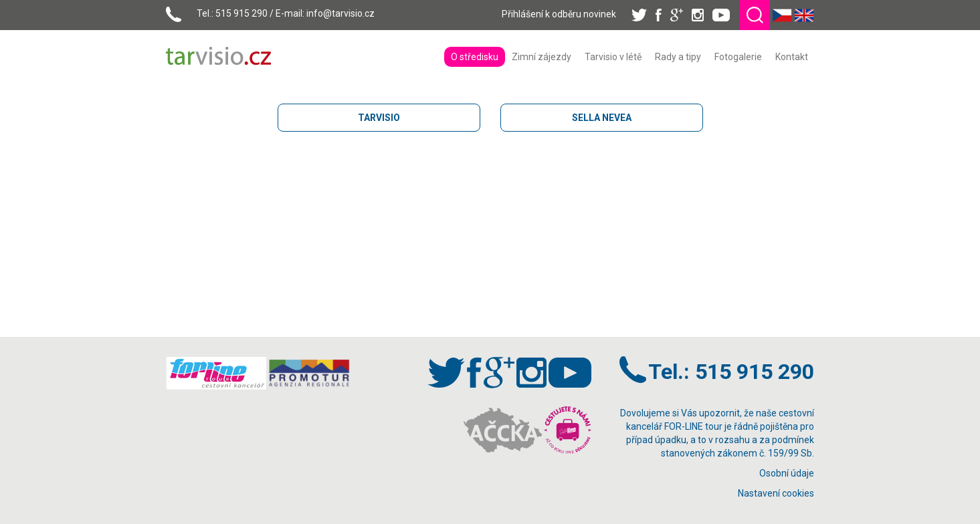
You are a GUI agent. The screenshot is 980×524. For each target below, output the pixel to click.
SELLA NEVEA (602, 118)
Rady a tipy (678, 57)
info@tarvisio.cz (340, 13)
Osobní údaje (787, 473)
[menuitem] (475, 57)
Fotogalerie (738, 57)
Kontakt (792, 57)
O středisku (475, 57)
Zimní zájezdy (542, 57)
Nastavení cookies (776, 493)
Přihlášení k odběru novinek (559, 14)
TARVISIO (379, 118)
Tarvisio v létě (613, 57)
